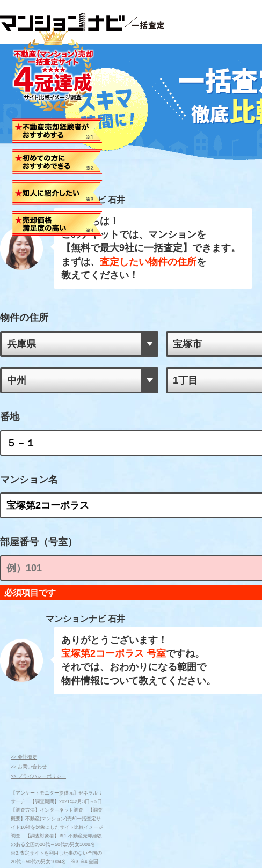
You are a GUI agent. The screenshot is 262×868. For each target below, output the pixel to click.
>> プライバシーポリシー (38, 759)
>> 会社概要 (24, 740)
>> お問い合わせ (29, 749)
